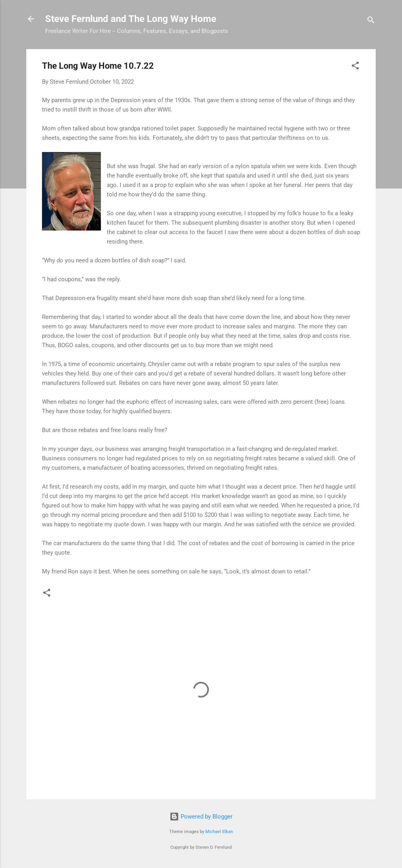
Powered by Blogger (201, 817)
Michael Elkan (219, 832)
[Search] (371, 21)
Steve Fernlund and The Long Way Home (131, 19)
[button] (355, 67)
